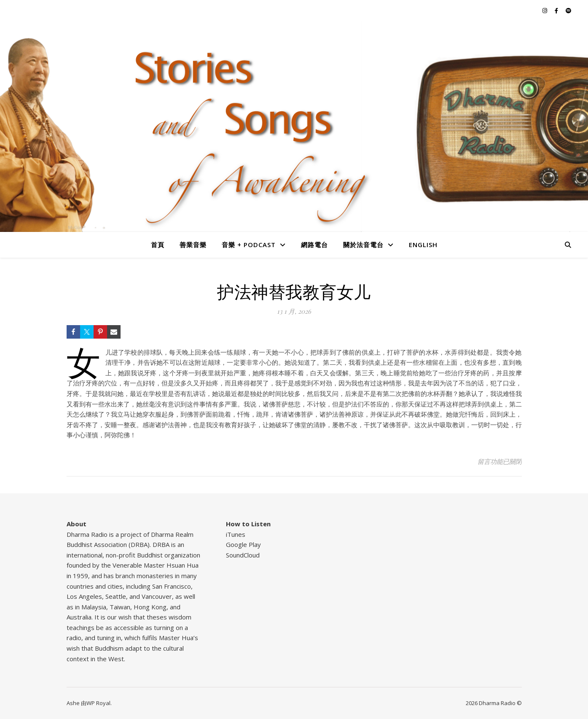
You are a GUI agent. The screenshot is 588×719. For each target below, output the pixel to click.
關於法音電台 (363, 245)
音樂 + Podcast (249, 245)
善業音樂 (193, 245)
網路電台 (314, 245)
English (423, 245)
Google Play (243, 544)
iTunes (236, 534)
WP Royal (98, 703)
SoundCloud (243, 555)
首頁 (158, 245)
